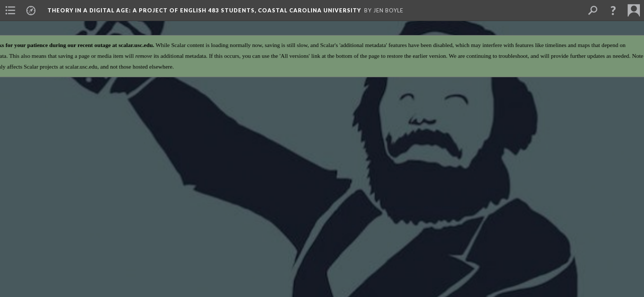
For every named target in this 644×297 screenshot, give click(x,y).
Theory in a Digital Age (204, 10)
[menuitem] (10, 10)
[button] (613, 10)
